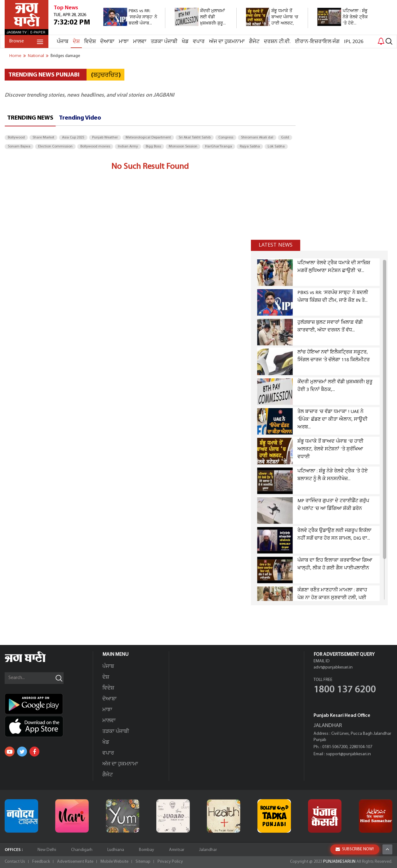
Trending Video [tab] (80, 118)
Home (15, 56)
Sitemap (143, 862)
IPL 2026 (354, 42)
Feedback (41, 862)
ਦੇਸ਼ (76, 42)
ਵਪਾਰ (199, 42)
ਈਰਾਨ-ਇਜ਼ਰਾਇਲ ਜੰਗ (317, 42)
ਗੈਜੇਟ (254, 42)
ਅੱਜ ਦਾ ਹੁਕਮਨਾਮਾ (227, 42)
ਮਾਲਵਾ (140, 42)
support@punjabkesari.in (348, 754)
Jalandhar (208, 850)
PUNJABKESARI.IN (339, 862)
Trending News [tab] (30, 118)
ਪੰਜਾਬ (63, 42)
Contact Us (15, 862)
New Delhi (47, 850)
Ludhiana (116, 850)
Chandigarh (82, 850)
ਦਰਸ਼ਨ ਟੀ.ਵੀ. (277, 42)
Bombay (147, 850)
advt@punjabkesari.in (333, 667)
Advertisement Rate (75, 862)
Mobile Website (114, 862)
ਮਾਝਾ (124, 42)
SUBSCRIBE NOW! (355, 849)
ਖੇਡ (185, 42)
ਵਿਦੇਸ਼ (90, 42)
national (36, 56)
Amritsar (177, 850)
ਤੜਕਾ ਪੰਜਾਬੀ (164, 42)
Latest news (276, 245)
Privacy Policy (170, 862)
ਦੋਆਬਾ (107, 42)
